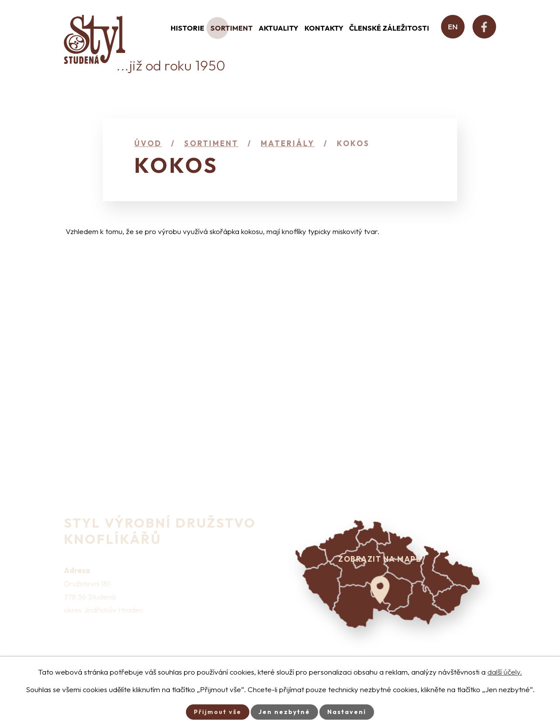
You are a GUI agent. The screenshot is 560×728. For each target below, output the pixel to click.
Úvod (148, 143)
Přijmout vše (218, 712)
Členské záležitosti (389, 28)
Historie (187, 28)
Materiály (288, 143)
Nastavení (347, 712)
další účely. (505, 672)
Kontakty (324, 28)
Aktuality (278, 28)
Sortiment (232, 28)
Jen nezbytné (284, 712)
